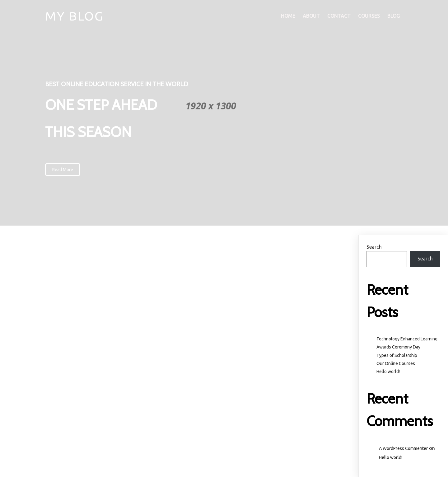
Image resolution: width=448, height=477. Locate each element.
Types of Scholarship (397, 355)
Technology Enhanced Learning (407, 339)
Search (374, 247)
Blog (394, 16)
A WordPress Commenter (403, 448)
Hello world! (388, 372)
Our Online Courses (396, 363)
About (311, 16)
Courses (369, 16)
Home (288, 16)
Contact (339, 16)
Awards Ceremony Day (398, 347)
